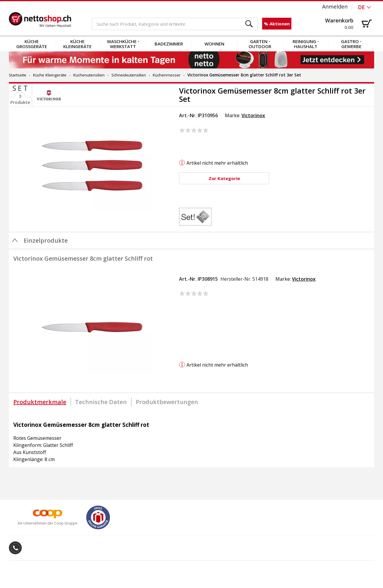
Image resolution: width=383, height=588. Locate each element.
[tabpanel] (191, 439)
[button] (249, 24)
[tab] (40, 402)
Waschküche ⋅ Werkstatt (123, 44)
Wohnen (214, 44)
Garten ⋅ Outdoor (260, 44)
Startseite (18, 75)
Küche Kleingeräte (77, 44)
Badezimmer (169, 44)
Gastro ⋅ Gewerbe (351, 44)
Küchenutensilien (89, 75)
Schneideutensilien (129, 75)
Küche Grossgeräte (32, 44)
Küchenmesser (167, 75)
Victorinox (253, 115)
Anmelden (335, 6)
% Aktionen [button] (277, 24)
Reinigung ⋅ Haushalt (306, 44)
